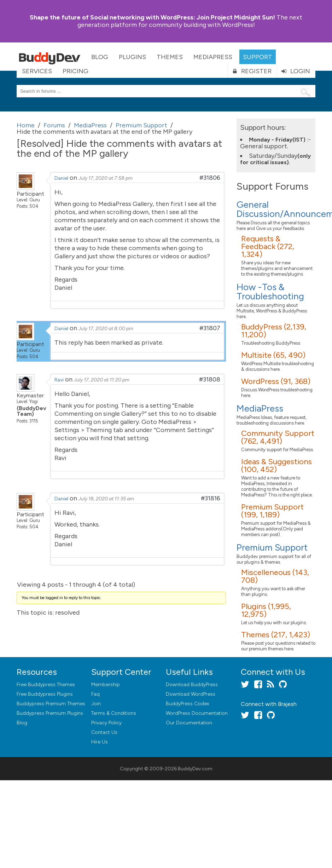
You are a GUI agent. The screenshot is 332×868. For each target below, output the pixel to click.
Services (37, 71)
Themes (170, 57)
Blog (100, 57)
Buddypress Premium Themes (51, 704)
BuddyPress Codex (187, 704)
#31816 (211, 498)
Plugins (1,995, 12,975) (266, 610)
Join (96, 704)
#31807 (210, 328)
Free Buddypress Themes (46, 685)
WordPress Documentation (197, 713)
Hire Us (100, 742)
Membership (106, 685)
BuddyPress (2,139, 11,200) (274, 331)
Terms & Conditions (114, 713)
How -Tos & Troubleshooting (270, 292)
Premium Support (272, 547)
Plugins (132, 57)
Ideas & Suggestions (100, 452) (276, 465)
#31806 (210, 178)
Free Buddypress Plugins (45, 694)
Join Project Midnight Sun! (152, 17)
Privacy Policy (106, 723)
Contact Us (104, 732)
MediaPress (213, 57)
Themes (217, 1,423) (276, 635)
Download (192, 685)
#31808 (210, 379)
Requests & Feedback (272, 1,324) (268, 246)
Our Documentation (189, 723)
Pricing (75, 71)
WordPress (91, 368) (276, 381)
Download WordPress (191, 694)
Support (258, 57)
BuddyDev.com (195, 769)
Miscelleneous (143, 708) (275, 576)
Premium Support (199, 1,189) (272, 511)
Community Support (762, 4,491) (278, 437)
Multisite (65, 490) (273, 355)
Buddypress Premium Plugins (50, 713)
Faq (95, 694)
